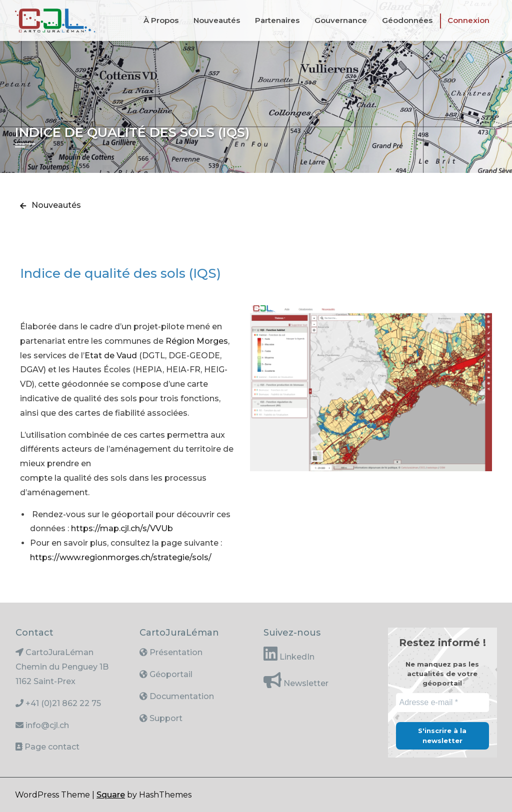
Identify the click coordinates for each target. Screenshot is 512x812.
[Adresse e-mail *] (442, 703)
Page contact (52, 747)
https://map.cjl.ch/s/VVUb (122, 528)
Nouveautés (217, 20)
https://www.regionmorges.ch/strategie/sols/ (121, 557)
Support (165, 718)
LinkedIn (296, 657)
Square (111, 795)
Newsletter (305, 683)
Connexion (468, 20)
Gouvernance (341, 20)
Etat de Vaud (111, 356)
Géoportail (170, 674)
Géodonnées (407, 20)
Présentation (175, 652)
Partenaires (277, 20)
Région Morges (197, 341)
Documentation (181, 696)
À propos (161, 20)
